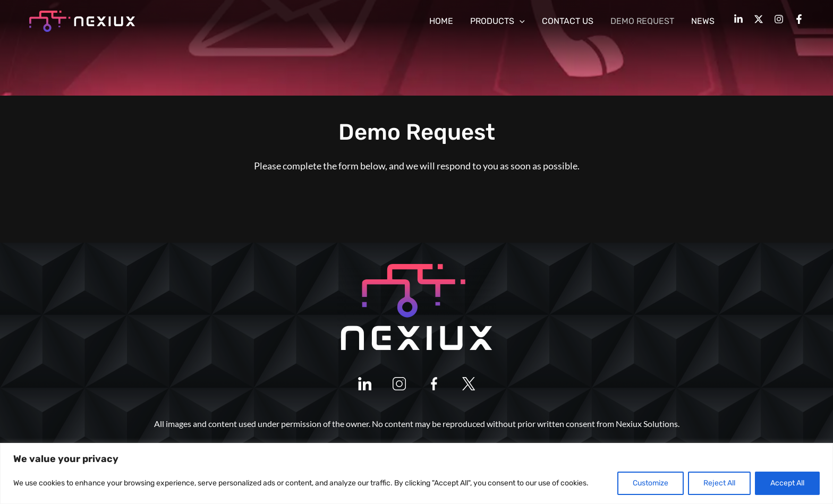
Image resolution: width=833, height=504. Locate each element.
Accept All (787, 483)
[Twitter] (759, 19)
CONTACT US (568, 21)
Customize (651, 483)
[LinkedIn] (738, 19)
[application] (520, 21)
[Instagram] (779, 19)
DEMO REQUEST (642, 21)
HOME (441, 21)
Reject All (719, 483)
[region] (416, 473)
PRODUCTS (498, 21)
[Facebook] (799, 19)
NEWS (703, 21)
